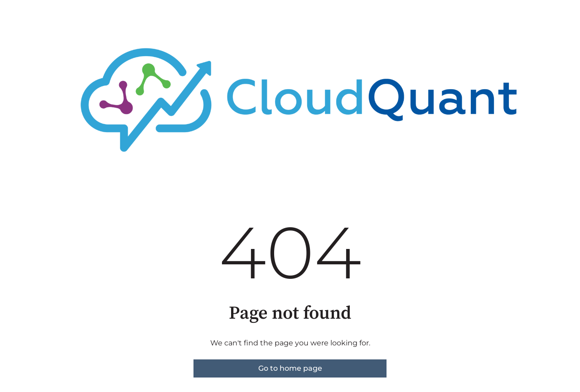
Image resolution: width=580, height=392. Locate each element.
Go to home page (290, 368)
